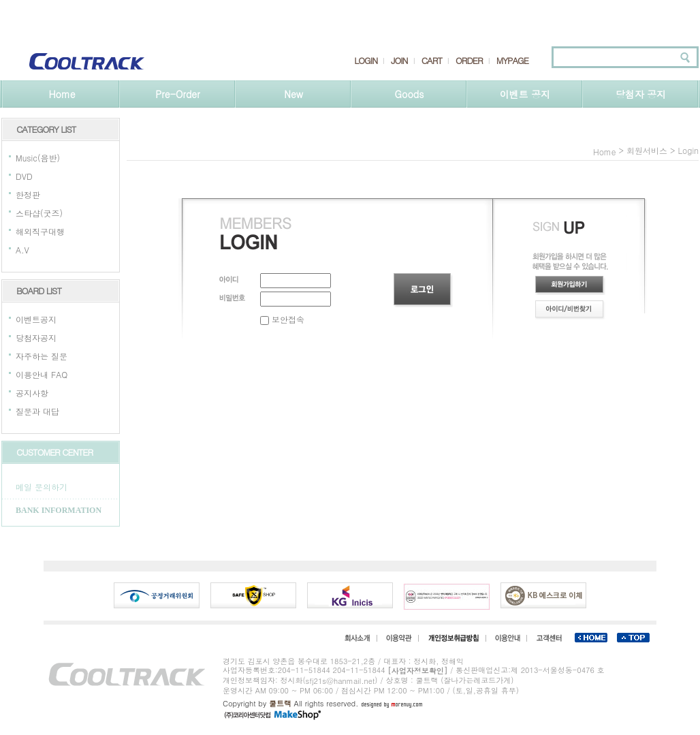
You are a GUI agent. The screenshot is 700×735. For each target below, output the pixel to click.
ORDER (469, 61)
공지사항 (32, 393)
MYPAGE (512, 61)
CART (432, 61)
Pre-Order (177, 94)
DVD (24, 176)
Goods (410, 94)
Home (62, 94)
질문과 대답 (37, 411)
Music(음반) (38, 158)
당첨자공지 (36, 338)
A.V (22, 250)
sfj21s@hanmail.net (340, 681)
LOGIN (366, 61)
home (605, 152)
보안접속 (282, 319)
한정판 (28, 194)
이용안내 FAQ (42, 374)
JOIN (399, 61)
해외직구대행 (40, 231)
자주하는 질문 (42, 356)
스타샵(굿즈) (39, 213)
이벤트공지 (36, 319)
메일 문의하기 (42, 487)
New (293, 94)
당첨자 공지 (641, 94)
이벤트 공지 (525, 94)
